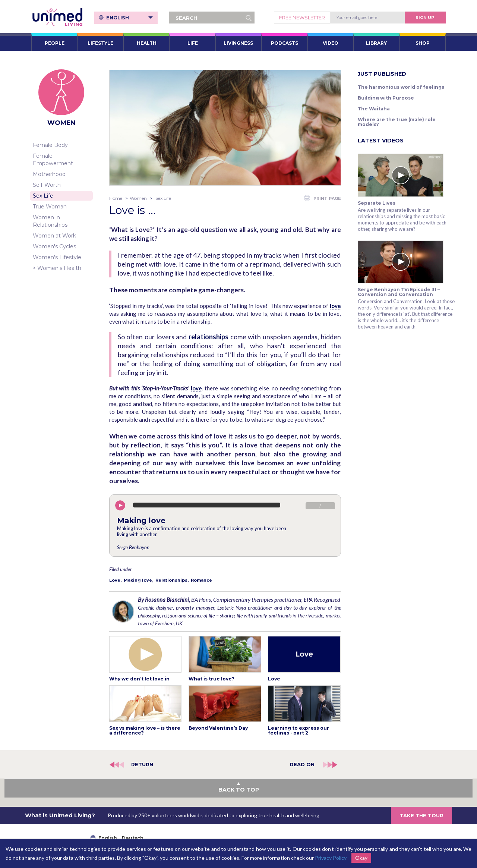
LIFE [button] (193, 43)
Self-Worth (47, 185)
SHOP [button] (423, 43)
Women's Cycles (54, 246)
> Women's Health (57, 268)
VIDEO (331, 43)
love (335, 306)
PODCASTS (285, 43)
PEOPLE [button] (55, 43)
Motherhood (49, 174)
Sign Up (425, 18)
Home (116, 198)
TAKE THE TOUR (421, 815)
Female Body (50, 145)
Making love (138, 580)
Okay (361, 858)
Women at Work (54, 236)
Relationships (171, 580)
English (129, 18)
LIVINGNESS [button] (238, 43)
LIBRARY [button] (376, 43)
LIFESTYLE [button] (100, 43)
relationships (209, 337)
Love (115, 580)
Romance (201, 580)
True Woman (50, 207)
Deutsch (133, 838)
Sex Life (43, 196)
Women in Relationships (50, 221)
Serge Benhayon (133, 547)
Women (138, 198)
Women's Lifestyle (57, 257)
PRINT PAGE (323, 198)
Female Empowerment (53, 160)
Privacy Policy (331, 858)
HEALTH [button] (147, 43)
